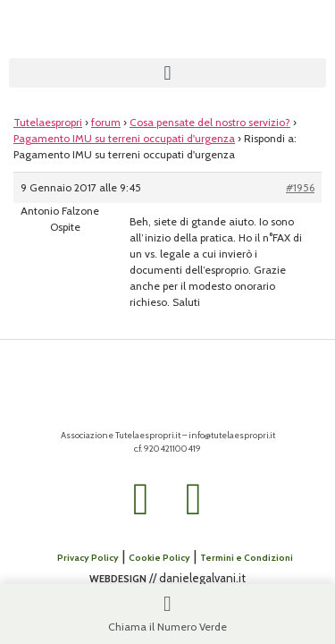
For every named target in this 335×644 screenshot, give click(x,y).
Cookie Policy (159, 558)
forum (106, 122)
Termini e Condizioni (247, 558)
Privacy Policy (88, 558)
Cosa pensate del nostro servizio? (210, 122)
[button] (167, 73)
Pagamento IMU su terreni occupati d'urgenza (124, 138)
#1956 (300, 187)
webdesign (118, 578)
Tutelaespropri (48, 122)
